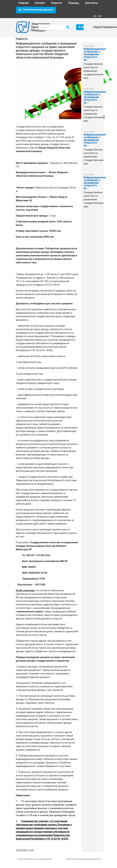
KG (95, 16)
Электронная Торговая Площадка (32, 27)
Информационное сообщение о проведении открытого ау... (92, 54)
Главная (24, 3)
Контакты (92, 3)
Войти (81, 27)
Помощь (74, 3)
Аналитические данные (36, 10)
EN (100, 16)
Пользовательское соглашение (34, 859)
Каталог (40, 3)
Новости (57, 3)
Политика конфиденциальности (83, 859)
